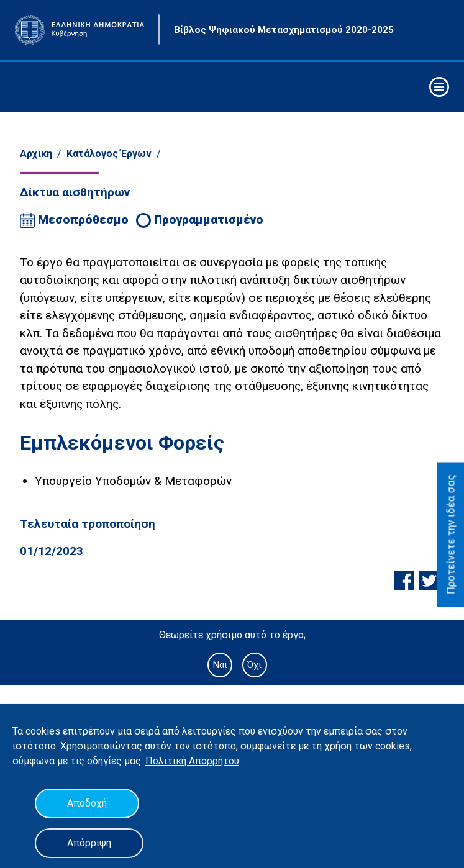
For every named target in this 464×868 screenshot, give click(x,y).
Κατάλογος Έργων (109, 154)
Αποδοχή (87, 803)
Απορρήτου (214, 761)
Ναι (220, 665)
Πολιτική (167, 761)
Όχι (254, 665)
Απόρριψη (89, 843)
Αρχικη (36, 154)
